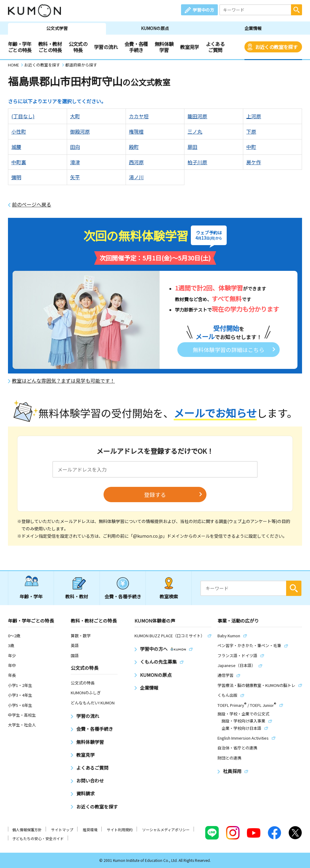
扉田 (192, 147)
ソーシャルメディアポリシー (166, 830)
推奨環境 (90, 830)
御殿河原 (80, 131)
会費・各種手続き (136, 47)
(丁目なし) (23, 116)
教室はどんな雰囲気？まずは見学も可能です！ (63, 381)
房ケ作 (254, 162)
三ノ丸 (195, 131)
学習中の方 (203, 10)
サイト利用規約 (120, 830)
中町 (251, 147)
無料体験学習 (164, 47)
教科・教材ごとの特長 (50, 47)
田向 (75, 147)
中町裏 (19, 162)
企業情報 (253, 28)
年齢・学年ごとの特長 (20, 47)
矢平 (75, 177)
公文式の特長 (78, 47)
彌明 (16, 177)
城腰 (16, 147)
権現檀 (136, 131)
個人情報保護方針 (27, 830)
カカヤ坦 (139, 116)
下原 (251, 131)
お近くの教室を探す (276, 47)
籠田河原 (197, 116)
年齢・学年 (31, 596)
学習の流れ (106, 47)
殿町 (134, 147)
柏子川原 (197, 162)
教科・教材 (77, 596)
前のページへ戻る (32, 205)
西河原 (136, 162)
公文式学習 (57, 28)
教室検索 (169, 596)
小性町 (19, 131)
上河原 (254, 116)
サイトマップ (62, 830)
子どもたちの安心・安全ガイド (38, 838)
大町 (75, 116)
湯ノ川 (136, 177)
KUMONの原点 (155, 28)
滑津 (75, 162)
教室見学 (189, 47)
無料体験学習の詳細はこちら (229, 350)
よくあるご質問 (215, 47)
